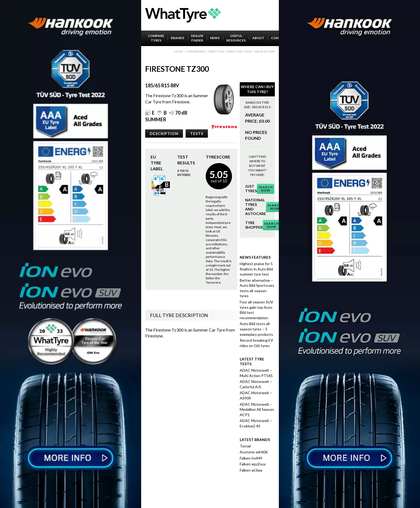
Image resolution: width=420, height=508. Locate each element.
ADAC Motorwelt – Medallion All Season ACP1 (257, 409)
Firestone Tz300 (239, 51)
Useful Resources (236, 38)
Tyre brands (196, 51)
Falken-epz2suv (253, 464)
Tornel (245, 446)
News (215, 38)
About (258, 38)
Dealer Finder (197, 38)
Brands (178, 38)
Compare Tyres (156, 38)
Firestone (216, 51)
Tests (197, 133)
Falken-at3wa (251, 470)
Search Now (266, 189)
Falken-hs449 (251, 458)
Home (179, 51)
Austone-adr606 (254, 452)
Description (164, 133)
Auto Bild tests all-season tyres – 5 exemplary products (256, 329)
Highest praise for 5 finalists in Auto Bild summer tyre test (256, 269)
